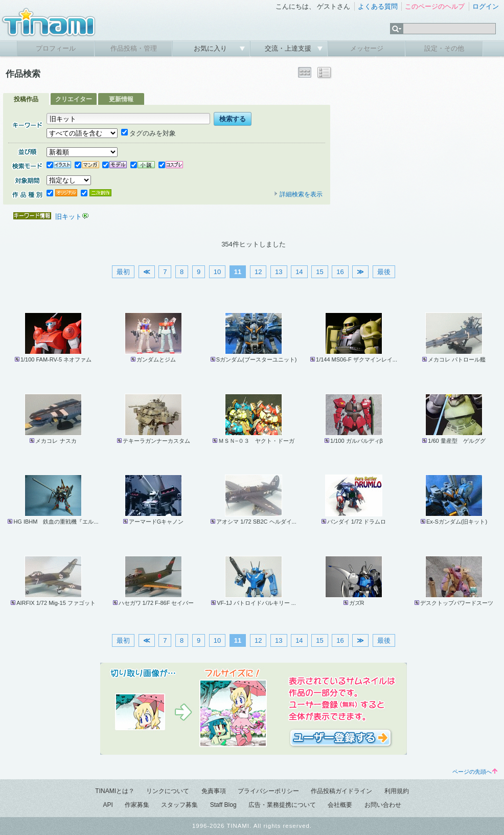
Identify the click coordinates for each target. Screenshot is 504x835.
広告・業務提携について (282, 805)
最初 (123, 272)
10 (217, 272)
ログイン (486, 6)
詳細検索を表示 (298, 194)
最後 (384, 272)
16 (340, 272)
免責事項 (214, 791)
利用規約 (397, 791)
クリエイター (74, 99)
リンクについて (168, 791)
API (108, 805)
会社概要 (340, 805)
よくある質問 (378, 6)
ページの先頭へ (475, 772)
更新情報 (121, 99)
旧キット (68, 217)
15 (319, 272)
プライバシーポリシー (268, 791)
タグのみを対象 (148, 133)
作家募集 (137, 805)
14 (299, 272)
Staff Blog (223, 805)
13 (279, 272)
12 (258, 272)
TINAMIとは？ (115, 791)
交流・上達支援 (289, 48)
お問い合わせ (383, 805)
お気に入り (211, 48)
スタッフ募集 (179, 805)
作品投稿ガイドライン (341, 791)
